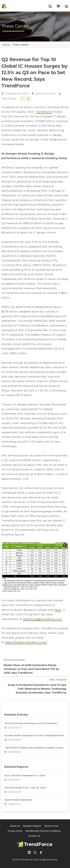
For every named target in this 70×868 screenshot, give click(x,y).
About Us (15, 826)
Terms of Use (51, 826)
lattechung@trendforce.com (42, 619)
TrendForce (44, 112)
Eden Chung (9, 99)
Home (6, 45)
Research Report (32, 826)
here (58, 610)
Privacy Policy (15, 831)
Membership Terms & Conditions (43, 831)
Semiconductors (45, 94)
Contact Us (34, 836)
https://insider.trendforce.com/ (26, 642)
